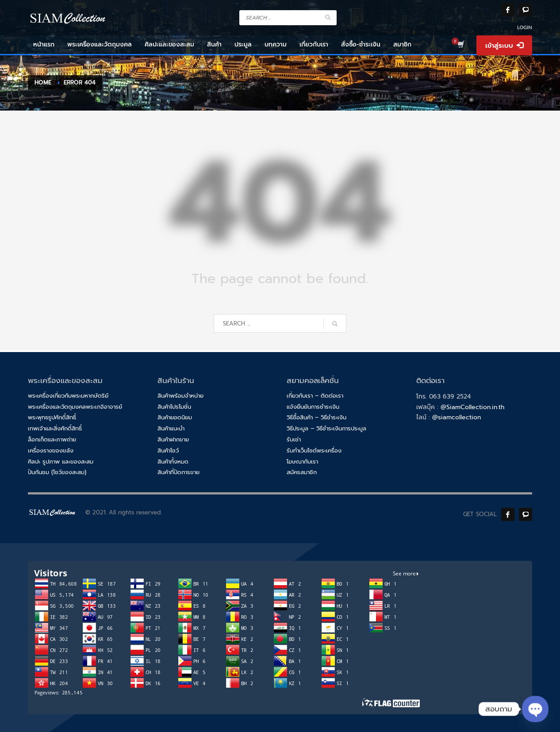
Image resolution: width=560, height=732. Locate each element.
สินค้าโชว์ (168, 450)
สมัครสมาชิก (302, 472)
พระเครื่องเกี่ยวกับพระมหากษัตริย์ (68, 396)
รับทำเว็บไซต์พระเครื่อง (314, 450)
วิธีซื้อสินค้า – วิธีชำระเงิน (316, 417)
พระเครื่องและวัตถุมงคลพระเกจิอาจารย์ (75, 407)
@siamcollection (456, 417)
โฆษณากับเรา (302, 462)
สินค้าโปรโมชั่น (174, 407)
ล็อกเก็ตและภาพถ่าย (52, 439)
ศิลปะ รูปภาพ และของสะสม (61, 462)
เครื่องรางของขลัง (51, 450)
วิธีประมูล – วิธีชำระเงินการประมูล (326, 428)
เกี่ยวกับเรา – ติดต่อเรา (315, 396)
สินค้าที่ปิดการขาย (178, 472)
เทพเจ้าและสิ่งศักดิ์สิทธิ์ (55, 428)
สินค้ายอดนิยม (175, 417)
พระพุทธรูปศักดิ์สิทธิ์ (52, 417)
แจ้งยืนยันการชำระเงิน (313, 407)
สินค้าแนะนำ (171, 428)
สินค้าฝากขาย (173, 439)
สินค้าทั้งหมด (173, 462)
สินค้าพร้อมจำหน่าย (180, 396)
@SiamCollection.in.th (472, 407)
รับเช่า (294, 439)
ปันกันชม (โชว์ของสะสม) (57, 472)
